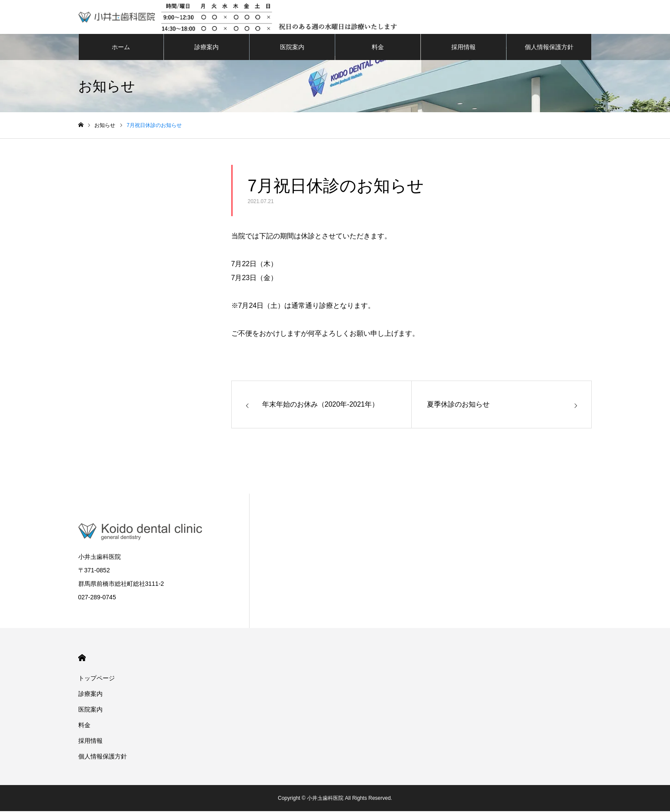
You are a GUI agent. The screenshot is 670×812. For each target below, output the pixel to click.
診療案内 (207, 48)
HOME (82, 659)
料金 (378, 48)
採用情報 (463, 48)
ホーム (121, 48)
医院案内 (292, 48)
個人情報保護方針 (549, 48)
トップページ (97, 679)
